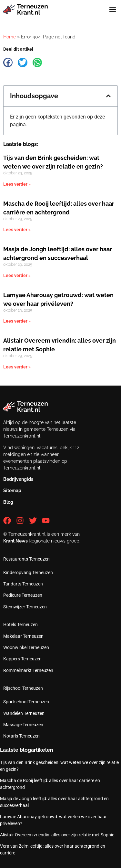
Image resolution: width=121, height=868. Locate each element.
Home (10, 37)
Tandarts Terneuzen (23, 584)
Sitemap (12, 491)
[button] (112, 10)
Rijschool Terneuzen (23, 688)
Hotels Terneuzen (20, 625)
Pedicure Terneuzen (23, 595)
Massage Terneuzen (23, 725)
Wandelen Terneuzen (24, 713)
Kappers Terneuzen (22, 659)
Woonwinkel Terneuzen (26, 647)
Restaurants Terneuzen (26, 559)
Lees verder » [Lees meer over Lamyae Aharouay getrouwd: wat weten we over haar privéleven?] (17, 321)
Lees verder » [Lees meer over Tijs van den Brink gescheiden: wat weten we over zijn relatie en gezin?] (17, 184)
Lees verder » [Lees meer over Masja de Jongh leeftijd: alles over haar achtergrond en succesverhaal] (17, 275)
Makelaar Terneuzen (23, 636)
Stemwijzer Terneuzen (25, 607)
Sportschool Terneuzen (26, 702)
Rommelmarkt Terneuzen (28, 670)
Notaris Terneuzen (21, 736)
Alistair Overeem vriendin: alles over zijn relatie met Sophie (57, 835)
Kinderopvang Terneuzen (28, 573)
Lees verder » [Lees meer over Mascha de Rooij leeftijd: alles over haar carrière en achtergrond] (17, 230)
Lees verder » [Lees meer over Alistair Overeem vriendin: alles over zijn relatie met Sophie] (17, 367)
